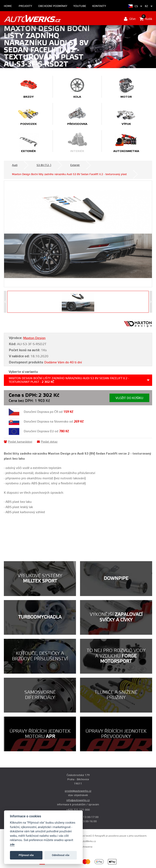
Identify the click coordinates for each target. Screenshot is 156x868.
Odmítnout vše (61, 855)
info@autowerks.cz (78, 800)
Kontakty (99, 6)
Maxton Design (34, 338)
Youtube (80, 6)
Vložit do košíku (129, 398)
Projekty (25, 6)
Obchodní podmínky (53, 6)
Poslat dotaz (47, 442)
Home (8, 6)
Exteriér (75, 165)
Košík (146, 19)
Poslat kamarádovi (18, 442)
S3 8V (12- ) (44, 165)
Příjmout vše (26, 855)
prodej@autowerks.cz (78, 791)
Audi (15, 165)
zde (12, 845)
